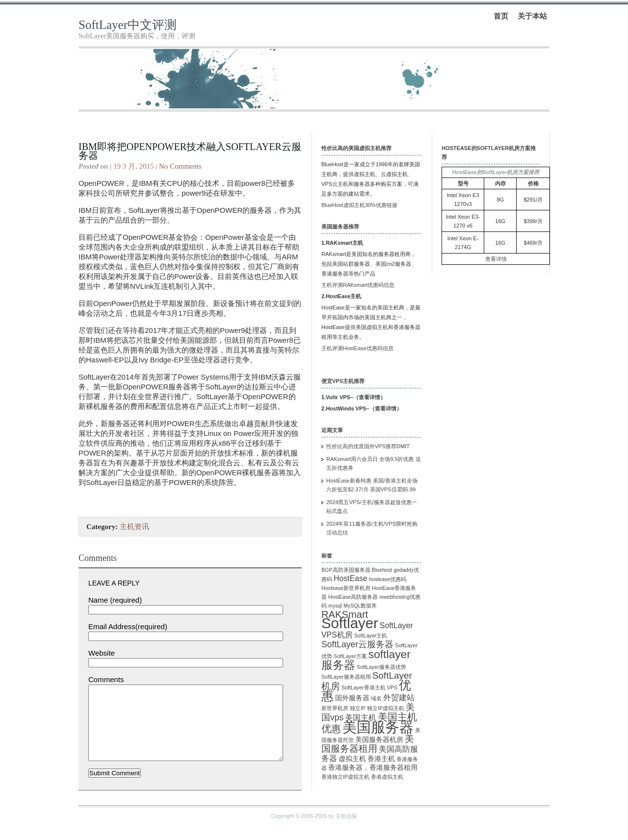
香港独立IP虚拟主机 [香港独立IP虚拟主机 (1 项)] (345, 777)
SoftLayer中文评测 (128, 25)
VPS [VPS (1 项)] (392, 687)
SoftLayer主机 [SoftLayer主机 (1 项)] (371, 636)
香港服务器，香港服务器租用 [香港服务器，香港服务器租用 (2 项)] (373, 768)
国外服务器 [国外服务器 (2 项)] (352, 698)
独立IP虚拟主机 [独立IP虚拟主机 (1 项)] (386, 708)
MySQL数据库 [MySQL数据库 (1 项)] (360, 606)
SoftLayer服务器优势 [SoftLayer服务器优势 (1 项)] (381, 667)
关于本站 (532, 16)
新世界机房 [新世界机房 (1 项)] (335, 708)
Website (102, 653)
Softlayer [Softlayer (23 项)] (350, 623)
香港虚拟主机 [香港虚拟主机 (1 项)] (387, 777)
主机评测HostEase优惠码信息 (357, 348)
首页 (501, 16)
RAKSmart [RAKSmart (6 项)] (345, 614)
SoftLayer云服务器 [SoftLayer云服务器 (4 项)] (357, 644)
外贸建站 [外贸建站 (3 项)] (399, 698)
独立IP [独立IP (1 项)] (358, 708)
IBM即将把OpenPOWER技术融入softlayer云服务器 (190, 151)
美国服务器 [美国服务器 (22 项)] (378, 727)
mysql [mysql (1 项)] (335, 606)
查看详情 (369, 397)
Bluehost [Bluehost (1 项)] (382, 570)
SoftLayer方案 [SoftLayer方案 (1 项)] (350, 656)
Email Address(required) (128, 626)
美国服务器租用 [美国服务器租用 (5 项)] (368, 744)
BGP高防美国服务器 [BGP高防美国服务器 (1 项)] (346, 570)
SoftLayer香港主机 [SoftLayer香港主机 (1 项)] (364, 687)
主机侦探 (346, 831)
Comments (106, 679)
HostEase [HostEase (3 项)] (351, 578)
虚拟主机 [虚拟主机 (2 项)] (352, 759)
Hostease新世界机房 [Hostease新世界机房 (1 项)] (346, 588)
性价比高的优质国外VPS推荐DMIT (368, 446)
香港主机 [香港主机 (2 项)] (381, 759)
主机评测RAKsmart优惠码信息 (358, 285)
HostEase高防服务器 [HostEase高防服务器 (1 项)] (353, 597)
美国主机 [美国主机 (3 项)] (361, 718)
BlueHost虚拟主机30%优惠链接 (359, 205)
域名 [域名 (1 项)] (376, 698)
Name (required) (115, 600)
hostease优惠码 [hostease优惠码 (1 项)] (388, 579)
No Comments (180, 166)
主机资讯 (134, 527)
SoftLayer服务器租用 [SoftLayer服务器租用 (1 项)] (346, 677)
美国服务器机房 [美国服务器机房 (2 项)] (379, 740)
